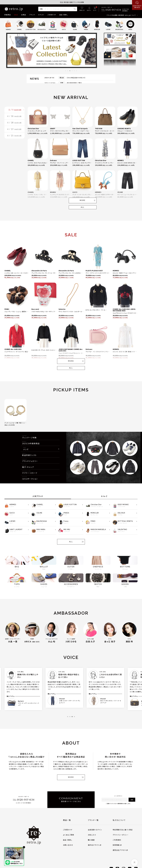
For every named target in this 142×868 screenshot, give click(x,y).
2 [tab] (68, 71)
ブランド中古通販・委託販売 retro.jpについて (121, 15)
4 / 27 (15, 133)
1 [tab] (65, 71)
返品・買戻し (64, 15)
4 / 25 (15, 141)
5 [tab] (74, 71)
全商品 (24, 15)
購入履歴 (91, 840)
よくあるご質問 (69, 835)
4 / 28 (15, 126)
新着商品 (8, 15)
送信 (132, 800)
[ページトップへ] (134, 862)
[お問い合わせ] (137, 5)
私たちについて (119, 820)
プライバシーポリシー (121, 835)
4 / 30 (15, 118)
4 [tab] (72, 71)
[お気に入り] (82, 9)
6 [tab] (77, 71)
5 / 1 (15, 111)
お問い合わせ (68, 845)
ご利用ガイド (52, 15)
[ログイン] (89, 9)
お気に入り (92, 835)
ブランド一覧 (93, 820)
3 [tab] (70, 71)
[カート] (95, 9)
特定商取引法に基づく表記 (123, 830)
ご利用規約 (117, 840)
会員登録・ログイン (95, 830)
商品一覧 (67, 820)
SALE (16, 15)
